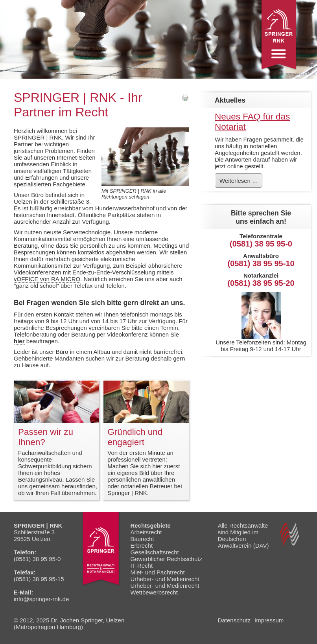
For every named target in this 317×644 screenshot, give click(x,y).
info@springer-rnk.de (41, 599)
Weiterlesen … (241, 182)
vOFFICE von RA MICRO (47, 279)
